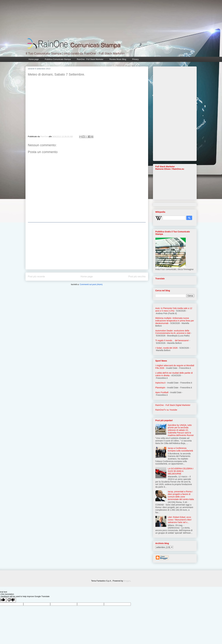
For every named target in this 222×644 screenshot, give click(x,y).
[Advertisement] (87, 246)
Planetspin (160, 388)
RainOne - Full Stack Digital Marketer (173, 405)
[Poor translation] (11, 600)
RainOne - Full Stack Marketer (90, 59)
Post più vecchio (137, 277)
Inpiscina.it (160, 383)
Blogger (127, 581)
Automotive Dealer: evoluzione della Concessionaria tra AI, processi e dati (173, 332)
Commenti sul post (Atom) (91, 284)
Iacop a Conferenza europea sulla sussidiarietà (180, 449)
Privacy (135, 59)
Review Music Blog (118, 59)
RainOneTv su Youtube (166, 410)
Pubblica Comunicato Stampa (58, 59)
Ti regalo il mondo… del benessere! (172, 340)
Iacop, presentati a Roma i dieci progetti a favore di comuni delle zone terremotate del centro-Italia (181, 495)
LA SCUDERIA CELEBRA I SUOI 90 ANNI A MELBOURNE (181, 471)
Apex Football (162, 392)
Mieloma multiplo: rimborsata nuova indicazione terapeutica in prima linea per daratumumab (175, 321)
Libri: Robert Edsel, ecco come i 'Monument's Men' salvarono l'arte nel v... (180, 520)
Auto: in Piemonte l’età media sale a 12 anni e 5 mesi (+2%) (174, 310)
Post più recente (36, 277)
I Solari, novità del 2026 (166, 348)
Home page (34, 59)
